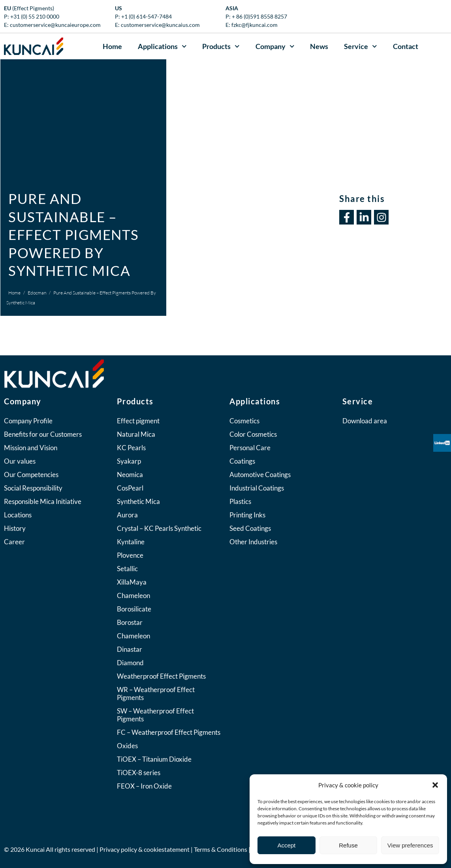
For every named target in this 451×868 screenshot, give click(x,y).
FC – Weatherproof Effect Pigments (169, 732)
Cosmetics (244, 421)
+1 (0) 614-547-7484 (147, 16)
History (15, 528)
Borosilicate (134, 609)
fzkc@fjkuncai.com (255, 25)
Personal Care (250, 448)
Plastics (240, 501)
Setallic (127, 569)
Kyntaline (131, 542)
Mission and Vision (31, 448)
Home (112, 46)
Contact (406, 46)
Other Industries (253, 542)
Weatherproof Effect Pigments (161, 676)
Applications (162, 46)
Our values (20, 461)
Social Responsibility (33, 488)
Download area (365, 421)
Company (275, 46)
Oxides (127, 746)
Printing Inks (247, 515)
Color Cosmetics (253, 434)
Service (361, 46)
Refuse (348, 845)
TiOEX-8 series (139, 773)
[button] (435, 785)
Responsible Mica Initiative (43, 501)
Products (221, 46)
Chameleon (133, 595)
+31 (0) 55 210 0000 (35, 16)
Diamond (130, 663)
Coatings (242, 461)
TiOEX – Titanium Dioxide (154, 759)
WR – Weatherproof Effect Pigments (156, 693)
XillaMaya (132, 582)
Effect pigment (138, 421)
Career (14, 542)
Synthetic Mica (138, 501)
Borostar (130, 622)
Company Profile (28, 421)
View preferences (410, 845)
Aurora (127, 515)
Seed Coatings (250, 528)
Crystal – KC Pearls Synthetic (159, 528)
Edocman (37, 293)
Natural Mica (136, 434)
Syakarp (129, 461)
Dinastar (130, 649)
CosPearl (130, 488)
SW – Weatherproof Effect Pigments (155, 715)
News (319, 46)
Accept (286, 845)
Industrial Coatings (257, 488)
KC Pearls (131, 448)
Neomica (130, 475)
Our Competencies (31, 475)
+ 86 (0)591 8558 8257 (259, 16)
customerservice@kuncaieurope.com (55, 25)
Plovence (130, 555)
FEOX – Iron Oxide (144, 786)
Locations (18, 515)
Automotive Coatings (260, 475)
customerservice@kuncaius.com (160, 25)
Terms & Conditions (221, 849)
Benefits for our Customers (43, 434)
